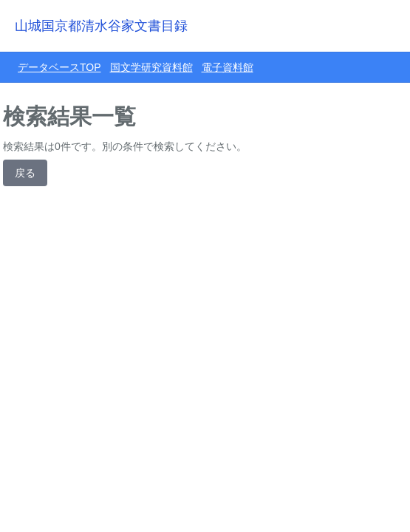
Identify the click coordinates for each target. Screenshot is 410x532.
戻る (25, 173)
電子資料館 (228, 67)
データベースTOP (59, 67)
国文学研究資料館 (151, 67)
